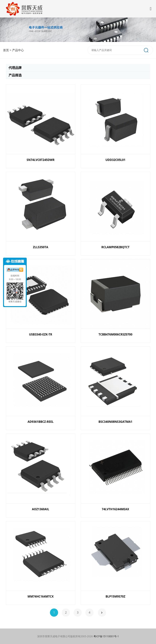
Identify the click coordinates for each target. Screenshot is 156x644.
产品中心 (18, 50)
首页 (6, 50)
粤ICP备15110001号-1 (106, 636)
